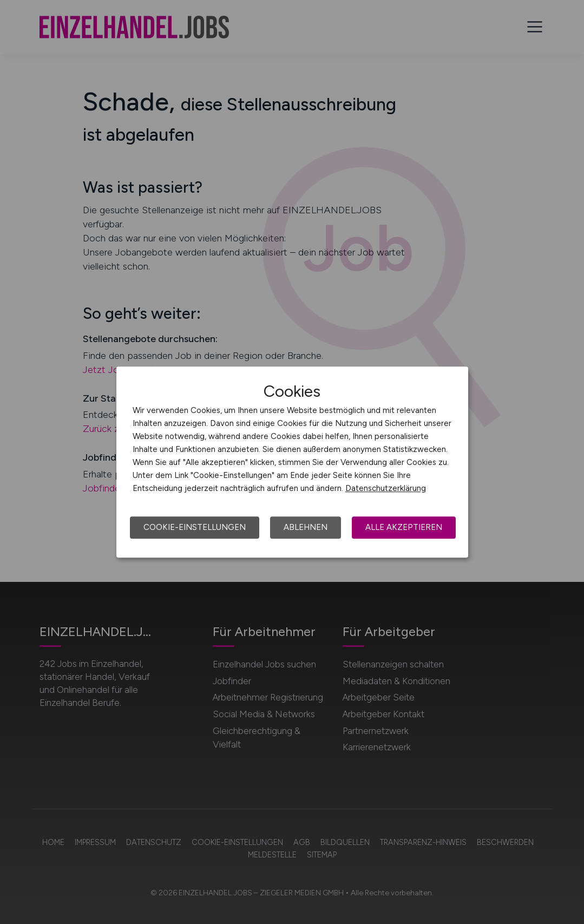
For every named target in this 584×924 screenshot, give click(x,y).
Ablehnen (306, 527)
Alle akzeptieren (404, 527)
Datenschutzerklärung (386, 488)
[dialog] (292, 462)
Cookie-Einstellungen (195, 527)
